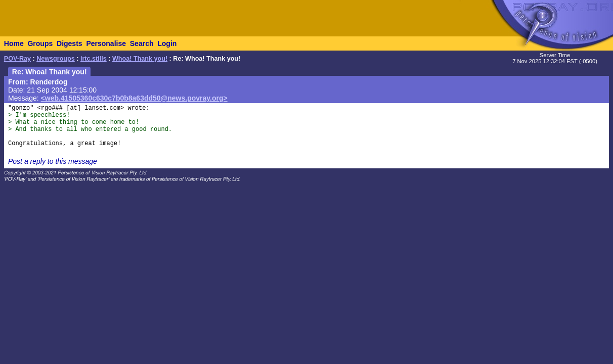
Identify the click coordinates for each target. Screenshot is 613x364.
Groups (40, 43)
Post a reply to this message (53, 161)
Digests (70, 43)
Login (167, 43)
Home (14, 43)
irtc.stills (94, 59)
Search (142, 43)
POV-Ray (17, 59)
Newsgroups (56, 59)
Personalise (106, 43)
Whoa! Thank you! (140, 59)
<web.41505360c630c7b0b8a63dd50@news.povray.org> (134, 98)
